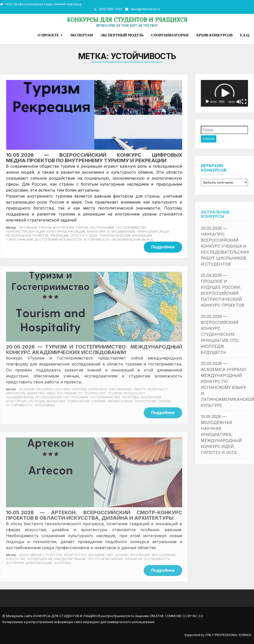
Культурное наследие (66, 232)
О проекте (50, 35)
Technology (95, 393)
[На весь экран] (244, 102)
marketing (36, 393)
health (140, 389)
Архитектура (75, 555)
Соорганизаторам (170, 35)
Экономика (45, 405)
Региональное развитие (27, 236)
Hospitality (158, 389)
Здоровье (130, 397)
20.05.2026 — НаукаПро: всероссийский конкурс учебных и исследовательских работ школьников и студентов (225, 246)
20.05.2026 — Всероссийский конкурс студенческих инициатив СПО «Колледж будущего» (220, 334)
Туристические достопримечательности (44, 240)
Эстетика (62, 563)
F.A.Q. (245, 35)
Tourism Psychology (127, 393)
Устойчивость (96, 240)
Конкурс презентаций (25, 232)
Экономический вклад (132, 240)
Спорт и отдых (84, 236)
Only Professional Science (228, 635)
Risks (51, 393)
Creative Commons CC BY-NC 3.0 (176, 616)
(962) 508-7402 (110, 9)
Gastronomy (121, 389)
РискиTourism (120, 401)
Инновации (151, 397)
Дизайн (122, 555)
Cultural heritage (71, 389)
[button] (225, 93)
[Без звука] (239, 102)
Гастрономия (102, 228)
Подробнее (163, 247)
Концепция (37, 559)
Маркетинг (56, 401)
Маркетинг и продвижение (111, 232)
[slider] (222, 102)
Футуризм (15, 563)
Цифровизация (39, 563)
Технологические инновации (126, 236)
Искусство (16, 559)
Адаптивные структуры (41, 555)
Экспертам (81, 35)
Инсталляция (164, 555)
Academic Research (36, 389)
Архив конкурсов (214, 35)
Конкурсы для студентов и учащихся (127, 20)
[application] (224, 93)
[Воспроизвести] (207, 102)
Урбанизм (133, 559)
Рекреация (60, 236)
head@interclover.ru (145, 9)
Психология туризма (87, 401)
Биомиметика (101, 555)
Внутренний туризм (71, 228)
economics (98, 389)
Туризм (164, 401)
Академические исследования (34, 397)
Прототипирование (105, 559)
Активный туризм (35, 228)
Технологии (145, 401)
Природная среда (153, 232)
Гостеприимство (131, 228)
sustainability (70, 393)
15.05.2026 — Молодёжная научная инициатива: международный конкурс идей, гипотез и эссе (221, 434)
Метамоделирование (67, 559)
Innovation (16, 393)
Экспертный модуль (122, 35)
